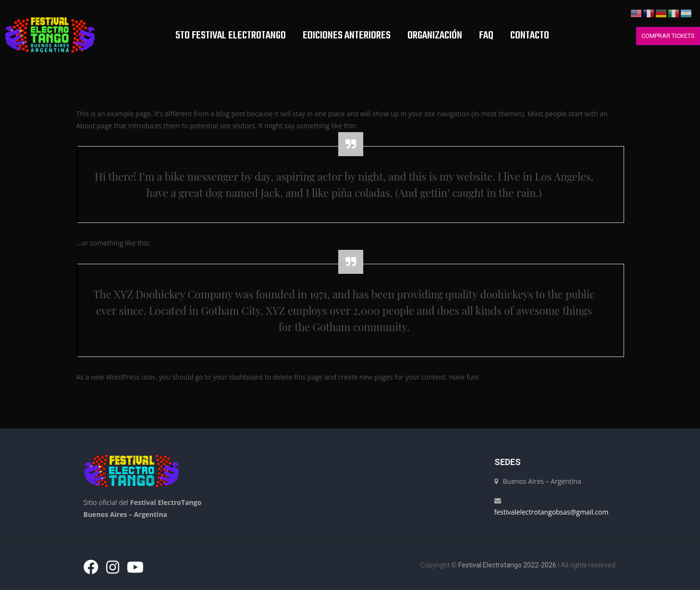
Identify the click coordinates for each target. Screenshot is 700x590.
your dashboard (238, 377)
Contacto (529, 36)
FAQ (486, 36)
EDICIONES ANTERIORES (346, 36)
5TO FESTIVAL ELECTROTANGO (230, 36)
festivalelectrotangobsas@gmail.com (552, 512)
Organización (434, 36)
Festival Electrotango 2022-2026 (507, 565)
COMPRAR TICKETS (668, 36)
